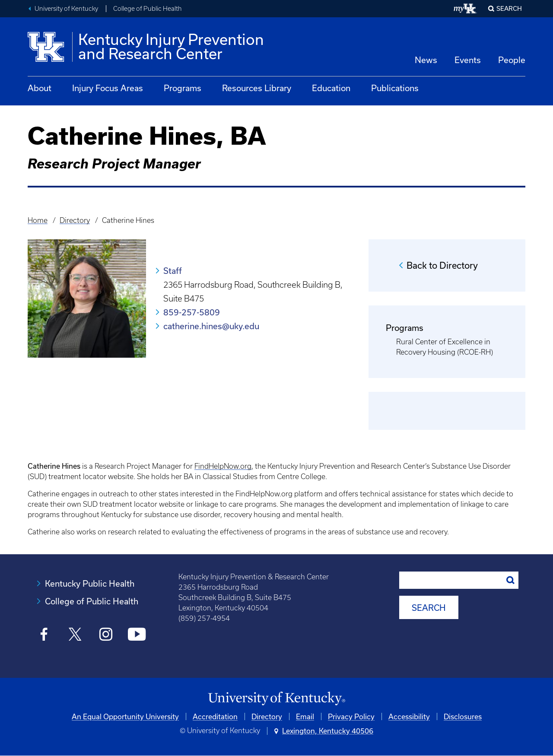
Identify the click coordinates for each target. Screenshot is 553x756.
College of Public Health (148, 9)
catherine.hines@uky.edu (211, 326)
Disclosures (463, 716)
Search (509, 8)
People (512, 60)
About (40, 88)
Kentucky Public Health (90, 583)
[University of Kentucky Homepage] (276, 699)
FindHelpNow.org (223, 466)
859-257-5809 (192, 312)
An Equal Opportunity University (125, 716)
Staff (173, 271)
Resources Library (257, 88)
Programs (183, 88)
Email (305, 716)
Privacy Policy (351, 716)
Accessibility (409, 716)
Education (331, 88)
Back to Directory (442, 265)
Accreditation (215, 716)
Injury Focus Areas (108, 88)
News (426, 60)
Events (468, 60)
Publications (395, 88)
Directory (75, 220)
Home (38, 220)
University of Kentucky (66, 9)
